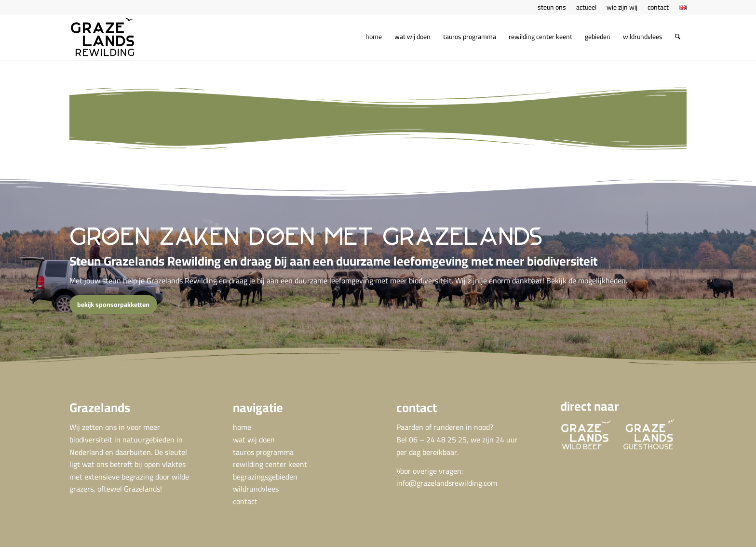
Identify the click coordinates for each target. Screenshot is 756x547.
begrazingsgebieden (265, 477)
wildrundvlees (256, 489)
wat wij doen (254, 440)
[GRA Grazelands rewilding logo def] (102, 37)
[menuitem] (552, 7)
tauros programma (263, 452)
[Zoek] (678, 37)
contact (245, 501)
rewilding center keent (270, 464)
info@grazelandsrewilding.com (447, 483)
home (242, 427)
